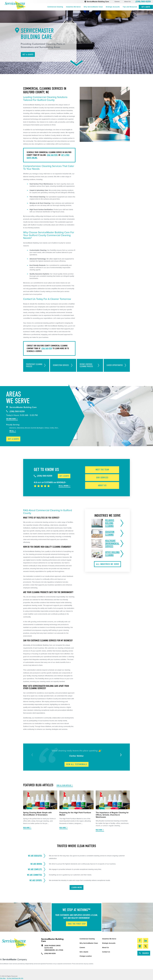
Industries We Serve (73, 7)
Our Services (102, 478)
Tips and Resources (130, 7)
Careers (117, 2)
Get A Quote (146, 7)
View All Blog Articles (64, 785)
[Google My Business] (140, 946)
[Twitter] (146, 946)
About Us (127, 2)
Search (144, 953)
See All (12, 431)
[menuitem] (55, 7)
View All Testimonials (77, 764)
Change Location (86, 956)
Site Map (3, 978)
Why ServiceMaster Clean (93, 7)
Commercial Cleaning (55, 7)
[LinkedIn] (146, 941)
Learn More (77, 887)
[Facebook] (140, 941)
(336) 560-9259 (143, 2)
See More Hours (11, 419)
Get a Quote (13, 439)
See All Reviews (64, 486)
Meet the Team (102, 470)
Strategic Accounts (113, 7)
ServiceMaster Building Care (97, 2)
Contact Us (106, 952)
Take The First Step (77, 924)
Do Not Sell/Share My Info (15, 978)
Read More (26, 828)
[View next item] (120, 755)
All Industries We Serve (108, 564)
